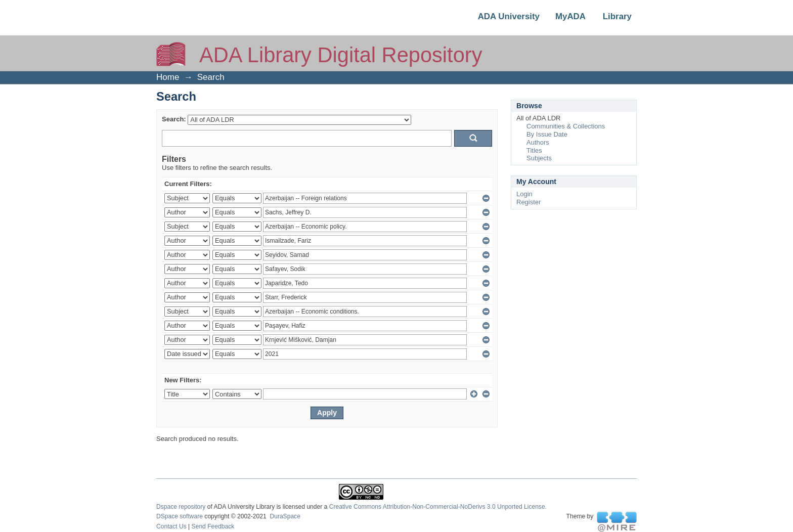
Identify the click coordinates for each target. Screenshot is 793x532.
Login (524, 194)
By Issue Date (547, 134)
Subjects (539, 158)
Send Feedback (213, 526)
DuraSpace (285, 516)
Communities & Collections (566, 126)
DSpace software (180, 516)
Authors (538, 142)
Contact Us (171, 526)
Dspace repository (181, 507)
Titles (534, 150)
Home (168, 77)
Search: (174, 119)
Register (528, 202)
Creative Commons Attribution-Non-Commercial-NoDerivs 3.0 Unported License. (438, 507)
